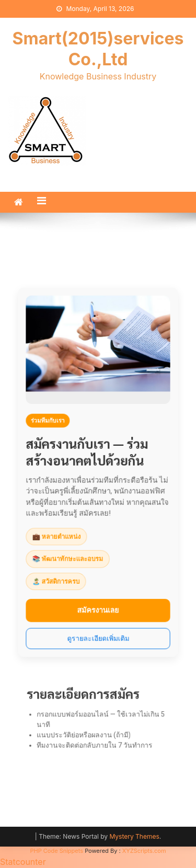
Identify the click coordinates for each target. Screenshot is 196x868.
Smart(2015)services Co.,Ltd (98, 49)
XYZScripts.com (144, 851)
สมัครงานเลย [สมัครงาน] (98, 607)
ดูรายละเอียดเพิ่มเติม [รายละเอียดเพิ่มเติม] (98, 634)
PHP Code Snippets (56, 851)
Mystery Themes (134, 836)
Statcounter (23, 862)
